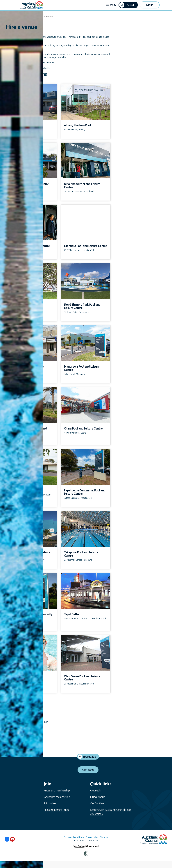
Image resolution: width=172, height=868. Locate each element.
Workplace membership (57, 797)
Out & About (97, 797)
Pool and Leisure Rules (56, 810)
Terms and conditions (74, 837)
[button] (128, 5)
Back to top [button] (90, 757)
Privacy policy (92, 837)
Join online (50, 803)
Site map (104, 837)
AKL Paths (96, 790)
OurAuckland (98, 803)
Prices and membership (57, 790)
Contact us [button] (88, 770)
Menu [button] (111, 5)
